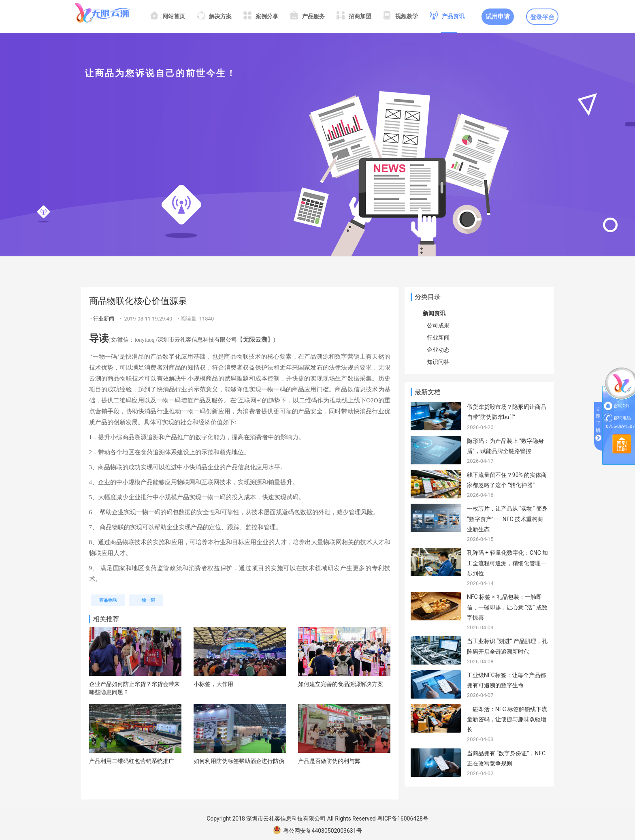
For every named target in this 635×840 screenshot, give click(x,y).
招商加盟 (354, 16)
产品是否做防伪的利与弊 (329, 761)
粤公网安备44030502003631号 (317, 831)
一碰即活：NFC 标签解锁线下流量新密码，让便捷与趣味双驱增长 (507, 719)
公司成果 (438, 325)
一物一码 (146, 600)
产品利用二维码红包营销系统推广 (132, 761)
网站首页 (168, 16)
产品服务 (307, 16)
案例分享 (261, 16)
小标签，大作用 (213, 684)
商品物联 (108, 600)
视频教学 (401, 16)
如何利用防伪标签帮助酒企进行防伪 (239, 761)
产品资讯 (447, 16)
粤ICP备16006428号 (403, 819)
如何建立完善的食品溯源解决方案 (341, 684)
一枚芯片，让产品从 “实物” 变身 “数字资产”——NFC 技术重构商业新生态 (507, 519)
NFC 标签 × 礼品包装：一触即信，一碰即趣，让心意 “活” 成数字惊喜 (507, 607)
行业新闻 (104, 319)
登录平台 (542, 17)
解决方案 (214, 16)
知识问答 (438, 362)
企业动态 (438, 350)
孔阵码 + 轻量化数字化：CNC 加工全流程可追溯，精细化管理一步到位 (508, 563)
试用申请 (498, 17)
